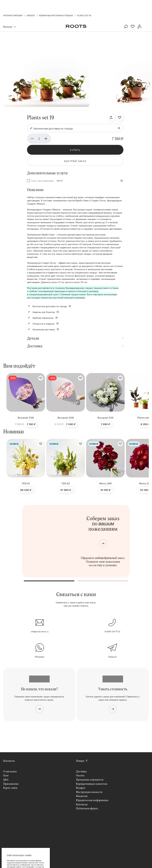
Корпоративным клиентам (92, 784)
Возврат (81, 788)
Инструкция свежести (89, 792)
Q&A (6, 779)
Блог (6, 775)
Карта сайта (10, 788)
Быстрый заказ (75, 161)
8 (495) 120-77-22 (112, 631)
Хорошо (26, 858)
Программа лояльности (90, 779)
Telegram (112, 656)
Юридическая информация (92, 800)
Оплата (80, 775)
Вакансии (82, 796)
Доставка (81, 771)
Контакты (9, 761)
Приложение (11, 784)
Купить (75, 150)
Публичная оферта (87, 808)
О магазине (10, 771)
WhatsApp (40, 656)
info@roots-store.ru (40, 631)
